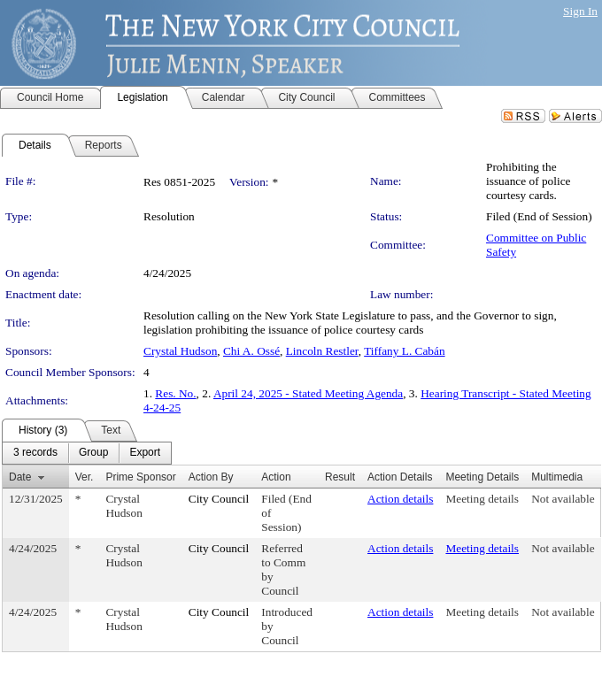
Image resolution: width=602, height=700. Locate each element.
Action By (211, 477)
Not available (563, 499)
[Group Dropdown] (93, 453)
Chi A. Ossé (251, 351)
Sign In (580, 11)
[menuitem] (35, 453)
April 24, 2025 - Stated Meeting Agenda (308, 393)
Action (276, 477)
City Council (219, 499)
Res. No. (175, 393)
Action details (400, 499)
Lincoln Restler (322, 351)
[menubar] (87, 453)
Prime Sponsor (140, 477)
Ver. (85, 477)
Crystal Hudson (180, 351)
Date (20, 477)
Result (340, 477)
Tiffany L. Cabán (404, 351)
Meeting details (482, 499)
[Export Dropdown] (145, 453)
